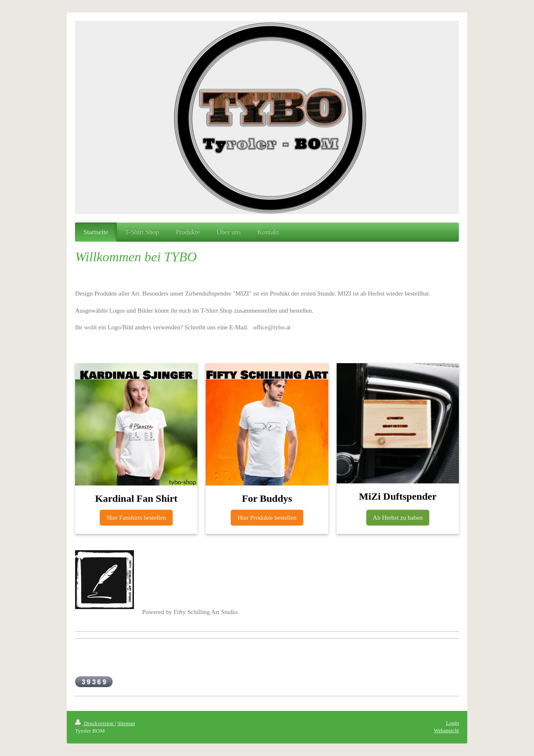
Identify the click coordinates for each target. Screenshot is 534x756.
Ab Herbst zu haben (398, 518)
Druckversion (95, 723)
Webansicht (446, 730)
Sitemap (126, 723)
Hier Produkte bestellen (267, 518)
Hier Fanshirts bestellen (136, 518)
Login (452, 723)
